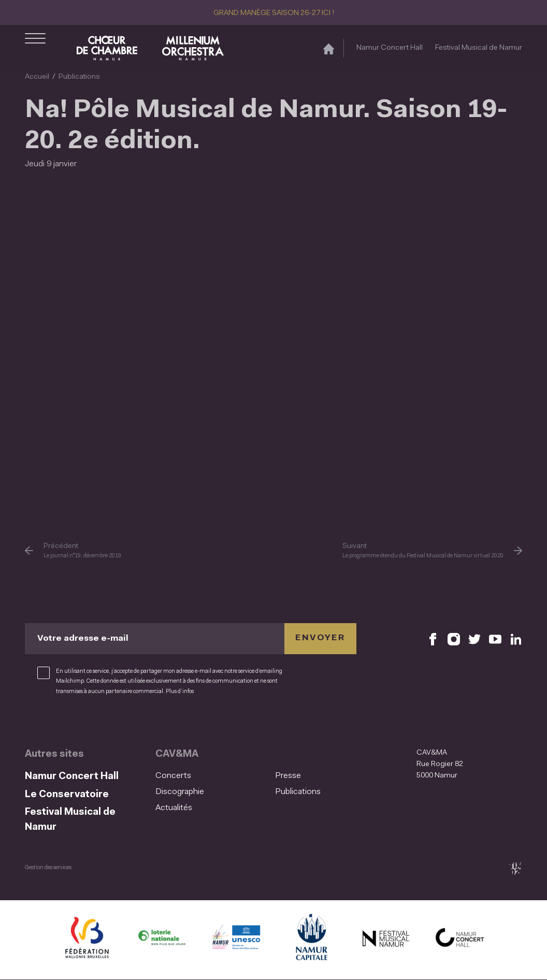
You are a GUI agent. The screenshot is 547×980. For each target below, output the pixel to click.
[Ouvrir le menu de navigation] (35, 48)
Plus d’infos (180, 692)
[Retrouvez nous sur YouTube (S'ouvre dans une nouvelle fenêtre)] (495, 639)
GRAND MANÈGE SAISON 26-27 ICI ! (274, 13)
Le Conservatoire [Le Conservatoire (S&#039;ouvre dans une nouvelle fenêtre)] (67, 795)
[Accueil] (329, 48)
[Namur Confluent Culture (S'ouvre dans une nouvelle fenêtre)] (236, 940)
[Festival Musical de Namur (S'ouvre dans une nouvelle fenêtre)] (385, 940)
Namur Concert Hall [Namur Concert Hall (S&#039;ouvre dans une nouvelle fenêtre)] (390, 48)
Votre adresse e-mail (83, 638)
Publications (79, 77)
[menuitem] (212, 776)
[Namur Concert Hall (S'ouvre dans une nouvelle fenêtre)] (460, 940)
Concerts (173, 776)
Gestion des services (48, 868)
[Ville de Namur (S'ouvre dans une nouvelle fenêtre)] (311, 940)
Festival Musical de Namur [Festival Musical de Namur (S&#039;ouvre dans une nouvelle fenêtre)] (479, 48)
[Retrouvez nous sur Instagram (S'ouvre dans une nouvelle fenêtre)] (454, 639)
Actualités (174, 808)
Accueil (37, 77)
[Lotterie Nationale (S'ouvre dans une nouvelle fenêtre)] (162, 940)
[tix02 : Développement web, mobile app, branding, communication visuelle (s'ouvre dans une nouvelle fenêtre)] (515, 868)
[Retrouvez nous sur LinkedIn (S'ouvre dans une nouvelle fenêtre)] (516, 639)
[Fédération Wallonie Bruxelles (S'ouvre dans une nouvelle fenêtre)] (87, 940)
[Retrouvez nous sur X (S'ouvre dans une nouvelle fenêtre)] (474, 639)
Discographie (180, 792)
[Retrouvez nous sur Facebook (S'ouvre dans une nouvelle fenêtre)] (433, 639)
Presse (288, 776)
